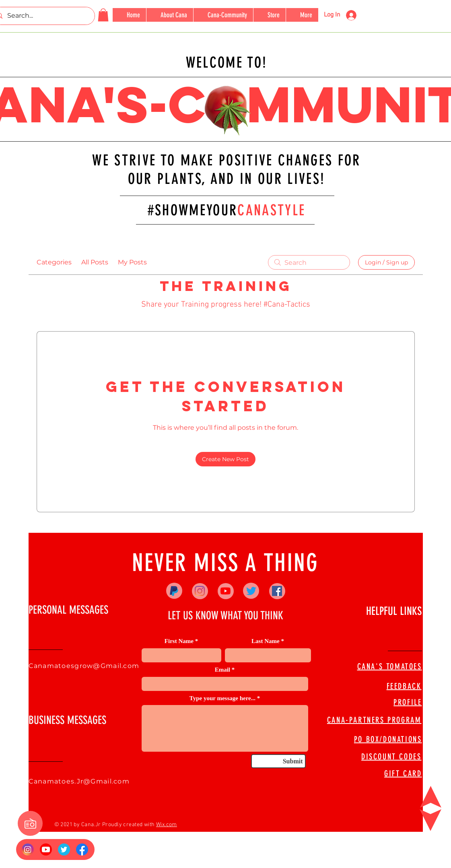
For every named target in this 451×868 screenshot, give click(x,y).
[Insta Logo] (28, 849)
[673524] (64, 849)
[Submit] (278, 761)
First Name (179, 641)
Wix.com (167, 825)
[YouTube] (225, 591)
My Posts (132, 262)
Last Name (266, 641)
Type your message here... (222, 698)
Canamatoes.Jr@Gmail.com (79, 781)
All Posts (95, 262)
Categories (54, 262)
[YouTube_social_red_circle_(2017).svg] (46, 849)
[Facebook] (277, 591)
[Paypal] (174, 591)
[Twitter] (251, 591)
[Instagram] (200, 591)
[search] (309, 262)
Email (222, 670)
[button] (103, 15)
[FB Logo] (82, 849)
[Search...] (42, 16)
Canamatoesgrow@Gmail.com (84, 666)
